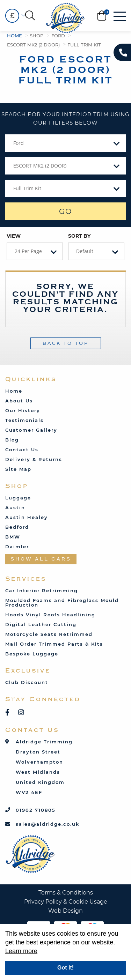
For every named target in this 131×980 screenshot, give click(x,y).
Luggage (18, 498)
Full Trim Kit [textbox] (27, 188)
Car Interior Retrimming (42, 591)
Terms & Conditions (66, 893)
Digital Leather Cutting (41, 624)
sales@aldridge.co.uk (48, 824)
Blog (12, 440)
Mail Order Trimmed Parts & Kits (54, 644)
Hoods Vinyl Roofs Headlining (50, 615)
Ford (58, 36)
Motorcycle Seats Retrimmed (49, 634)
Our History (23, 410)
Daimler (17, 547)
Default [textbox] (85, 251)
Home (14, 36)
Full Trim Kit (84, 45)
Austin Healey (27, 517)
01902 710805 (36, 810)
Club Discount (27, 682)
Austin (15, 507)
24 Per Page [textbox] (28, 251)
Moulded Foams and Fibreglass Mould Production (62, 603)
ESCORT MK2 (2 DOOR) (33, 45)
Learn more (21, 951)
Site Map (18, 469)
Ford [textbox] (19, 143)
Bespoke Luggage (32, 654)
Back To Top (66, 343)
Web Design (65, 911)
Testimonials (24, 420)
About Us (19, 401)
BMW (13, 537)
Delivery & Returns (34, 459)
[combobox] (12, 16)
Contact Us (22, 450)
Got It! (65, 968)
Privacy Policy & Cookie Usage (66, 902)
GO (65, 211)
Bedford (17, 527)
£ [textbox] (12, 16)
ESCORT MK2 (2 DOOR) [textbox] (40, 166)
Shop (37, 36)
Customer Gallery (31, 430)
